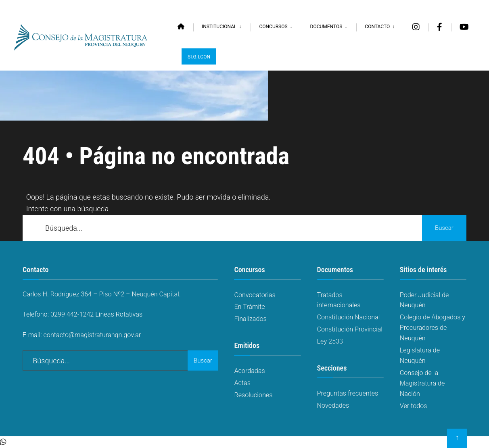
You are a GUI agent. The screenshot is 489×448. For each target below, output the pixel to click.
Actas (242, 383)
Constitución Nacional (349, 317)
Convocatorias (255, 295)
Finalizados (250, 319)
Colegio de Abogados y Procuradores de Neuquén (433, 328)
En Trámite (249, 307)
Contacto (377, 27)
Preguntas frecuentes (348, 393)
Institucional (219, 27)
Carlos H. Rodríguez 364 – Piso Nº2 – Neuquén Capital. (102, 294)
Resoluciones (253, 395)
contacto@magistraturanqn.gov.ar (92, 335)
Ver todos (414, 406)
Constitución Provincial (350, 329)
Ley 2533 (330, 341)
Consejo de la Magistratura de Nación (422, 383)
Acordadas (249, 371)
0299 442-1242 (72, 314)
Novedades (333, 405)
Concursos (273, 27)
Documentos (326, 27)
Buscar (444, 228)
